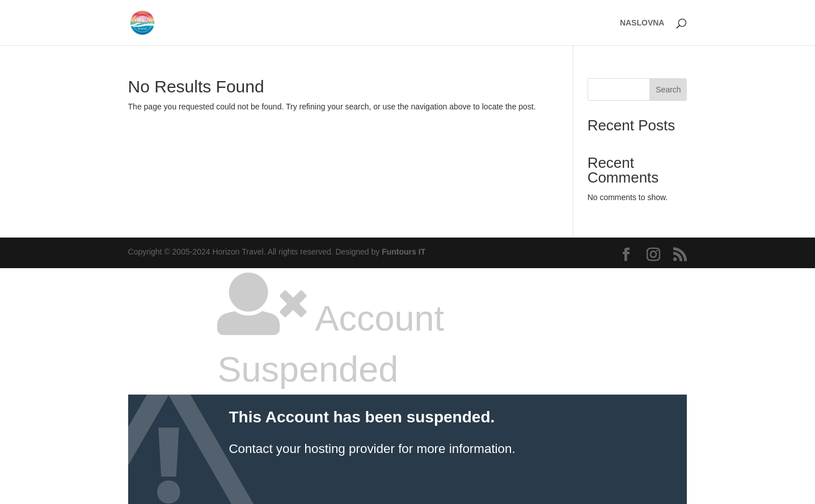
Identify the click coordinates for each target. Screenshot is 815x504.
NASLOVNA (642, 23)
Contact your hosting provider (311, 449)
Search (668, 90)
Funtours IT (404, 252)
